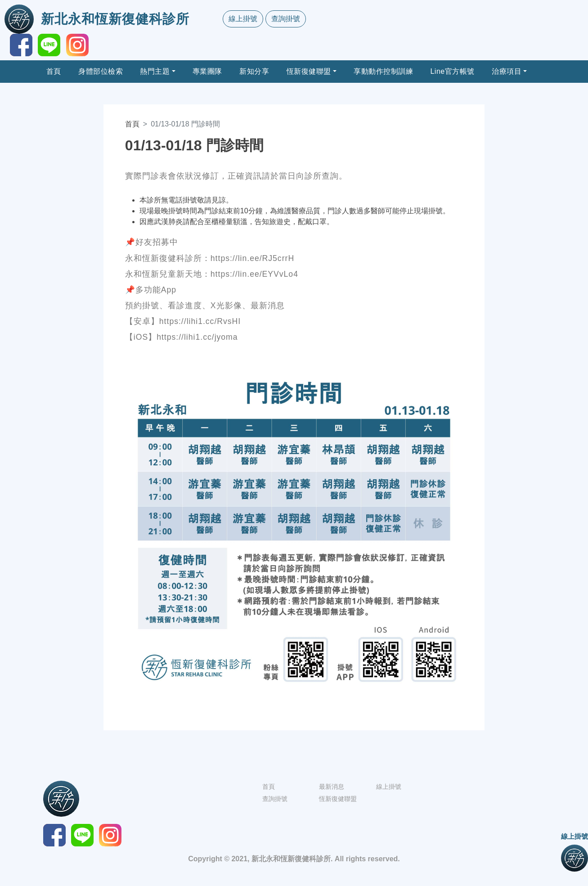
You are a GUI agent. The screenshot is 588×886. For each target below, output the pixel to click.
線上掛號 (243, 19)
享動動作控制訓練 (383, 71)
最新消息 (332, 787)
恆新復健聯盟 (309, 71)
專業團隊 (207, 71)
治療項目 (507, 71)
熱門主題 (155, 71)
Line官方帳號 (452, 71)
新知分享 (254, 71)
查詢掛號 (286, 19)
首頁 (54, 71)
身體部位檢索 (101, 71)
